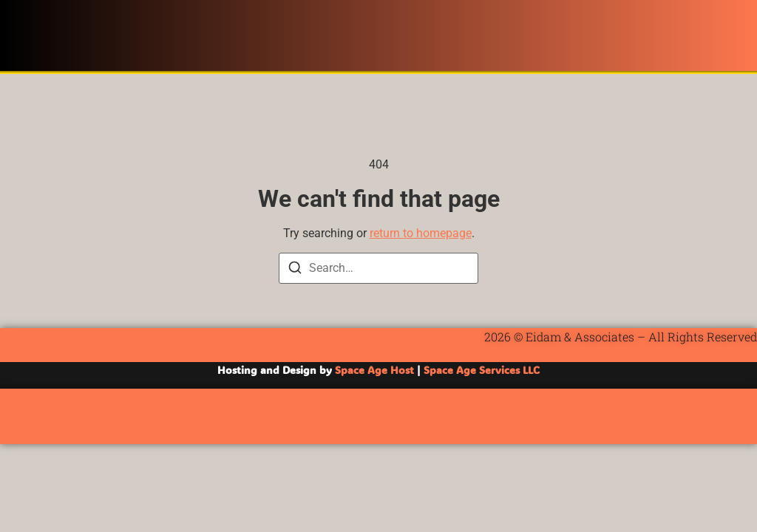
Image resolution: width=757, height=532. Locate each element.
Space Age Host (374, 370)
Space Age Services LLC (482, 370)
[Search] (295, 270)
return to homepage (421, 233)
